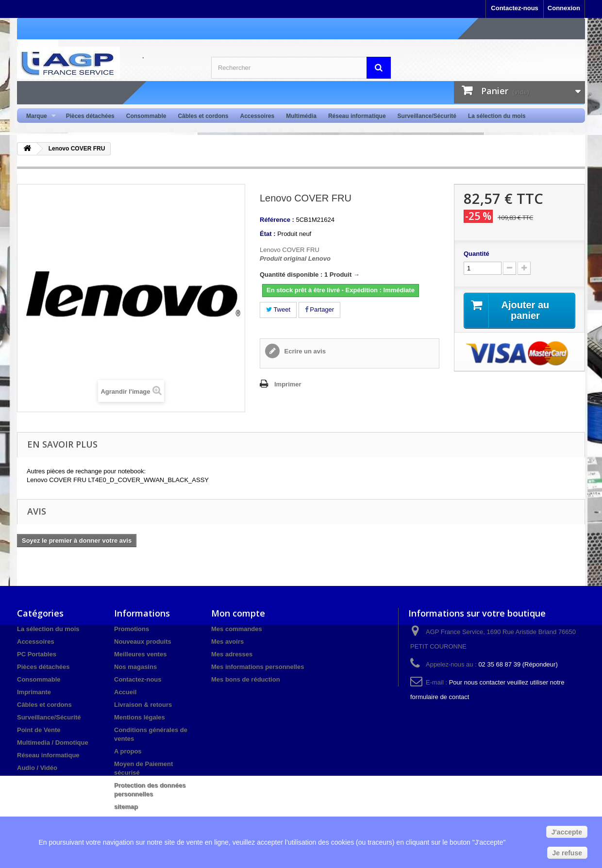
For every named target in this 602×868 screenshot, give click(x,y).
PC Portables (37, 654)
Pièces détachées (90, 116)
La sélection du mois (497, 116)
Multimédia (301, 116)
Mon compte (238, 613)
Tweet (278, 309)
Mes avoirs (227, 642)
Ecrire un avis (304, 351)
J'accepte (567, 832)
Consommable (146, 116)
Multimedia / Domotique (53, 743)
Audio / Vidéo (37, 768)
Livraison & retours (143, 705)
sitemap (126, 807)
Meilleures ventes (140, 654)
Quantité (477, 254)
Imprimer (288, 384)
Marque (38, 116)
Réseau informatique (357, 116)
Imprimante (34, 692)
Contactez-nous (515, 8)
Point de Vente (39, 730)
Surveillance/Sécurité (427, 116)
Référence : (277, 220)
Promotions (132, 629)
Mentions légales (140, 717)
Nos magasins (135, 667)
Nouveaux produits (143, 642)
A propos (128, 751)
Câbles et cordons (203, 116)
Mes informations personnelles (258, 667)
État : (268, 234)
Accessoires (257, 116)
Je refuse (567, 853)
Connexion (564, 8)
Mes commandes (237, 629)
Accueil (125, 692)
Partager (319, 309)
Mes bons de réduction (246, 679)
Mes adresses (232, 654)
